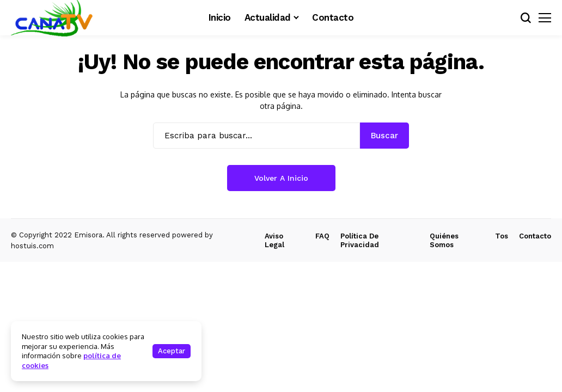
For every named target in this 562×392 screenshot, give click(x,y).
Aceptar (172, 351)
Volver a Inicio (281, 178)
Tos (502, 236)
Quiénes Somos (444, 240)
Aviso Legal (274, 240)
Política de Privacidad (360, 240)
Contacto (535, 236)
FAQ (322, 236)
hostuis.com (32, 246)
